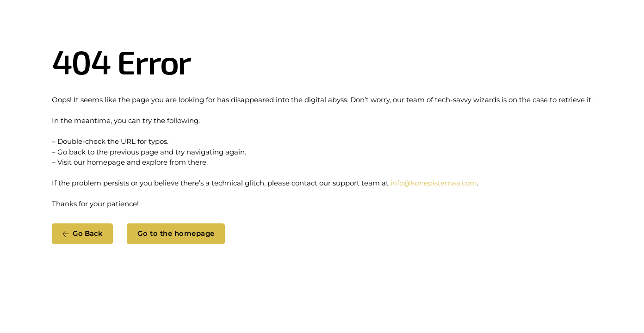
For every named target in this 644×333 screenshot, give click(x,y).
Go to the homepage (176, 233)
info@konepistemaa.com (434, 183)
